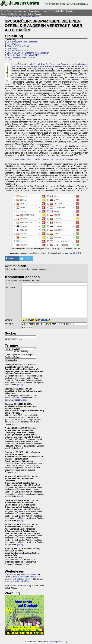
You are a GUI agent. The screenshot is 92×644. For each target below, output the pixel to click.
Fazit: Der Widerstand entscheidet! (21, 57)
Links (10, 60)
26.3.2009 (79, 75)
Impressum (58, 642)
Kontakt (51, 642)
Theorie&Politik (58, 11)
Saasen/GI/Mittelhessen (11, 14)
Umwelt (46, 11)
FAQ (65, 642)
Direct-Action (7, 11)
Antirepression (20, 11)
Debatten (70, 11)
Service (38, 14)
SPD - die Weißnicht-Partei (18, 46)
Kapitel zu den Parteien (23, 160)
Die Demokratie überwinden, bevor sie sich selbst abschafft (22, 578)
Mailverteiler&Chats (23, 581)
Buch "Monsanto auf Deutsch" (49, 160)
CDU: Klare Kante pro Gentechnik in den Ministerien (28, 53)
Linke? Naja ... (13, 48)
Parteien (35, 16)
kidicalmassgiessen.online (16, 400)
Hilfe (20, 340)
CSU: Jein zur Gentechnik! (18, 51)
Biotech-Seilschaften (21, 16)
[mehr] (20, 385)
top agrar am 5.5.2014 (71, 253)
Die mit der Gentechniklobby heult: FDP (23, 55)
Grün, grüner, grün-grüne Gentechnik (22, 42)
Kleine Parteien (13, 44)
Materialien (28, 14)
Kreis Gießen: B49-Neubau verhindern (21, 575)
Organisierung (34, 11)
